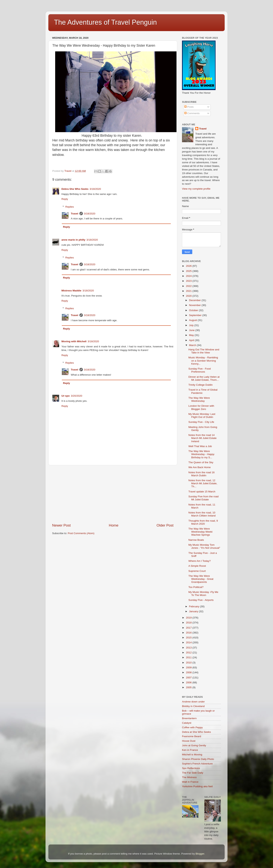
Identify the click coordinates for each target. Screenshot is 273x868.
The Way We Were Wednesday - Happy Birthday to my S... (201, 454)
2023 (189, 281)
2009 (189, 667)
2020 (189, 296)
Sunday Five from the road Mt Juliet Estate (204, 498)
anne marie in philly (73, 240)
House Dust (189, 741)
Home (114, 525)
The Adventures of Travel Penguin (105, 22)
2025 (189, 271)
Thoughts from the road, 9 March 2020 (203, 522)
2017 (189, 628)
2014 (189, 642)
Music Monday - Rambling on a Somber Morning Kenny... (203, 361)
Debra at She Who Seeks (196, 732)
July (192, 325)
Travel (75, 214)
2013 (189, 648)
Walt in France (190, 782)
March (193, 345)
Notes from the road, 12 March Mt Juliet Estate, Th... (203, 483)
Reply (65, 199)
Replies (70, 207)
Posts (189, 107)
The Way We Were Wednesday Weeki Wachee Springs (200, 532)
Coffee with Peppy (192, 727)
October (194, 310)
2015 (189, 638)
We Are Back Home (200, 467)
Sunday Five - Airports (201, 600)
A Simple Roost (197, 566)
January (194, 611)
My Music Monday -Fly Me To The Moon (203, 594)
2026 (189, 266)
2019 (189, 618)
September (196, 315)
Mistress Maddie (71, 291)
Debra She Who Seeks (75, 189)
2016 (189, 633)
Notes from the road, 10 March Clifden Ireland (202, 514)
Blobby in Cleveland (193, 706)
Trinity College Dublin (201, 385)
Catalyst (187, 723)
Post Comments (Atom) (81, 533)
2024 (189, 276)
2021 (189, 291)
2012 (189, 653)
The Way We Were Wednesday (199, 399)
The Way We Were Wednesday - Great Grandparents (201, 579)
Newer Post (61, 525)
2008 (189, 672)
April (192, 340)
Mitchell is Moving (192, 755)
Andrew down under (193, 702)
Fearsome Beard (192, 736)
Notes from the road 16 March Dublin (202, 474)
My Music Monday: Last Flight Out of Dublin (202, 416)
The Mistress (189, 777)
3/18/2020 (95, 189)
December (195, 300)
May (192, 335)
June (192, 330)
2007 (189, 678)
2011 (189, 657)
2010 (189, 663)
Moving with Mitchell (74, 341)
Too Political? (196, 587)
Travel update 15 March (202, 492)
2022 (189, 286)
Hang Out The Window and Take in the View (204, 351)
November (195, 305)
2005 (189, 687)
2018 (189, 623)
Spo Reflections (191, 768)
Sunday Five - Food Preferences (200, 370)
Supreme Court (197, 571)
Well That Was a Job (200, 446)
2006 (189, 682)
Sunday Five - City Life (201, 422)
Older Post (165, 525)
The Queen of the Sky (201, 462)
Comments (192, 113)
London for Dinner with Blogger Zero (201, 407)
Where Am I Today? (200, 561)
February (195, 606)
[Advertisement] (113, 494)
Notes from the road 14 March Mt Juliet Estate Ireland (203, 438)
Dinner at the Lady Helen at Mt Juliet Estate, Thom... (204, 378)
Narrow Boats (196, 540)
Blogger (200, 854)
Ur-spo (66, 396)
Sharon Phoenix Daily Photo (198, 759)
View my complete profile (196, 189)
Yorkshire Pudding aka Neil (197, 786)
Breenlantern (189, 718)
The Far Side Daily (193, 773)
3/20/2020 (77, 396)
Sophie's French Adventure (197, 764)
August (193, 320)
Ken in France (190, 750)
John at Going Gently (194, 745)
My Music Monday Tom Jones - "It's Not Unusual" (204, 546)
